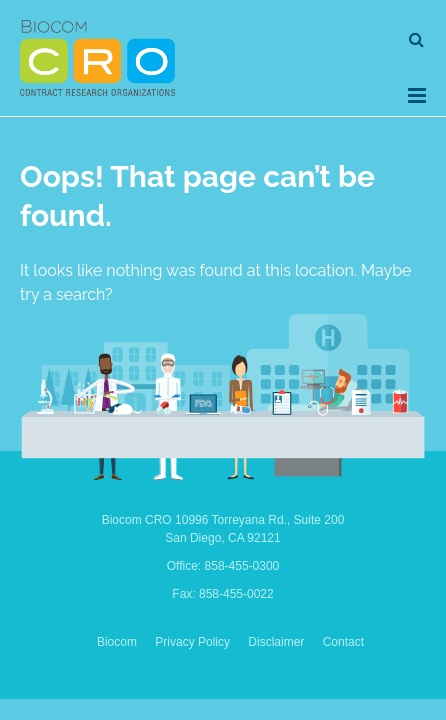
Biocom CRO (97, 58)
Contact (343, 642)
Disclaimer (276, 642)
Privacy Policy (192, 642)
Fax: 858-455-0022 (222, 594)
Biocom (117, 642)
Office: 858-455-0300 (223, 566)
